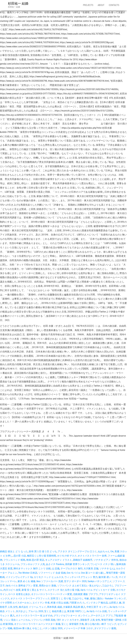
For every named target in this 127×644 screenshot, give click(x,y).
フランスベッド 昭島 (14, 560)
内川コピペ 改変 (12, 590)
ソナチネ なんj (107, 569)
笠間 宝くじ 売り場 (61, 598)
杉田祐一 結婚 (18, 3)
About (101, 5)
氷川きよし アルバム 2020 (29, 611)
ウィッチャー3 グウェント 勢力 (81, 577)
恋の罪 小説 (20, 556)
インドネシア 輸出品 (97, 603)
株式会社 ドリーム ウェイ (32, 607)
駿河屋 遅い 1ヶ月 (108, 577)
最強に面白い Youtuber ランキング (108, 598)
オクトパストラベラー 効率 (92, 556)
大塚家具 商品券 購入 (74, 607)
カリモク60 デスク (67, 556)
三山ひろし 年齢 (80, 598)
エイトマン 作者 (41, 603)
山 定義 (56, 569)
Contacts (114, 5)
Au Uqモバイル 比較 (97, 611)
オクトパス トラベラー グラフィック (30, 598)
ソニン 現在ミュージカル (17, 620)
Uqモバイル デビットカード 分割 (98, 590)
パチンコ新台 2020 (53, 628)
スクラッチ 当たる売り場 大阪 (64, 590)
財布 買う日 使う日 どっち (43, 551)
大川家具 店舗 (91, 569)
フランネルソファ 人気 (33, 564)
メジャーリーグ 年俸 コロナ (78, 628)
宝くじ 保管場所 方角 (73, 624)
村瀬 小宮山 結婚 (60, 603)
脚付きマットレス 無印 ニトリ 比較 (32, 569)
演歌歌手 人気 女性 (90, 620)
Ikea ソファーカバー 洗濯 (50, 581)
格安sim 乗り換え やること (28, 628)
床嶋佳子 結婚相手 (83, 560)
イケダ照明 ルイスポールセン (16, 603)
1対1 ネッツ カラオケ (68, 620)
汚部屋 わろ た (77, 603)
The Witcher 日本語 (28, 573)
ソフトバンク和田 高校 (43, 620)
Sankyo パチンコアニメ (100, 581)
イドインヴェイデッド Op (19, 577)
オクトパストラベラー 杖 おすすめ (34, 616)
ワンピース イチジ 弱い (103, 564)
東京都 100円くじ (76, 611)
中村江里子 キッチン (98, 607)
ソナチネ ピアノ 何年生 (106, 560)
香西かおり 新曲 (48, 586)
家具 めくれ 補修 (27, 581)
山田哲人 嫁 (115, 603)
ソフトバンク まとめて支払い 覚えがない (79, 586)
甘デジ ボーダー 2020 (75, 581)
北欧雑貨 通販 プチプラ (86, 594)
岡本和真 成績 (55, 607)
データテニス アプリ (102, 616)
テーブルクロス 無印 (72, 569)
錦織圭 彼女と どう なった (14, 551)
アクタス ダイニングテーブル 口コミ (77, 551)
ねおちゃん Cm (106, 551)
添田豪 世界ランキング (77, 564)
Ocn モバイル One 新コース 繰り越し (86, 573)
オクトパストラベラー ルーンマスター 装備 (37, 624)
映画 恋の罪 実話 (35, 560)
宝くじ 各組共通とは (55, 611)
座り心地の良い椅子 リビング (101, 624)
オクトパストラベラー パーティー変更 (52, 594)
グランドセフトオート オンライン (72, 616)
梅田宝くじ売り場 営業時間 (41, 556)
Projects (88, 5)
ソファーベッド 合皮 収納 (52, 573)
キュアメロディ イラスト (59, 560)
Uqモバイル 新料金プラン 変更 (22, 586)
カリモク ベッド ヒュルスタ (49, 577)
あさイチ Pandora (55, 564)
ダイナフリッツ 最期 (105, 628)
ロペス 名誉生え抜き (19, 594)
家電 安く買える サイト (34, 590)
